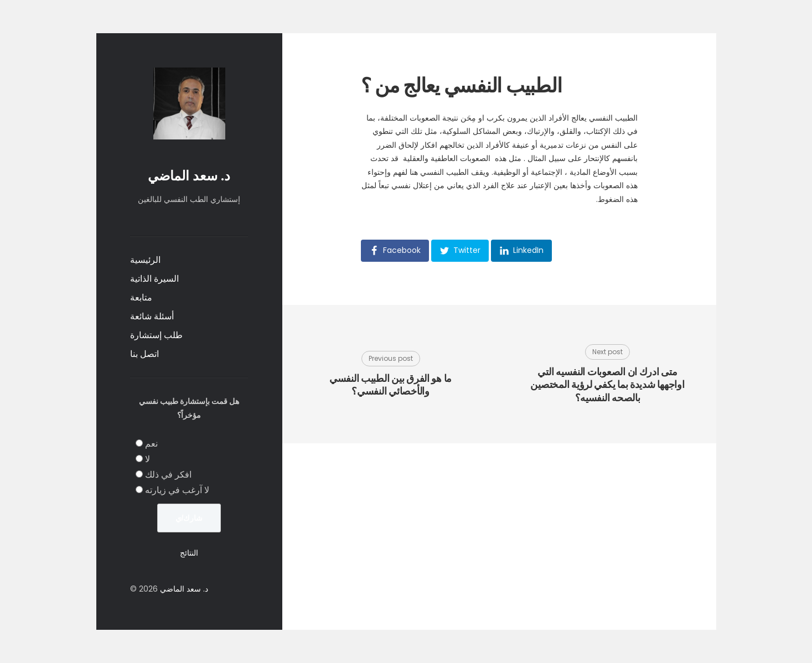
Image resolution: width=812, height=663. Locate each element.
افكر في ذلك (168, 475)
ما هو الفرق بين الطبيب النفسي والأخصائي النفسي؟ (391, 385)
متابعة (141, 297)
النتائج (189, 553)
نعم (151, 444)
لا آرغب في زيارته (177, 490)
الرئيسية (145, 260)
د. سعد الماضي (189, 176)
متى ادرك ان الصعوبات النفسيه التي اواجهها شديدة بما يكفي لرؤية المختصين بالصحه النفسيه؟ (607, 385)
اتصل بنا (144, 354)
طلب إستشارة (156, 335)
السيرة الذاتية (154, 279)
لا (148, 459)
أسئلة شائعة (152, 316)
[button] (395, 251)
